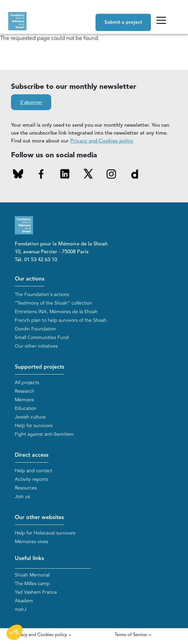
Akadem (24, 601)
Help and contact (34, 471)
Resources (26, 488)
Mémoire (24, 400)
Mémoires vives (31, 542)
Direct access (32, 455)
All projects (27, 383)
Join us (22, 497)
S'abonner (31, 103)
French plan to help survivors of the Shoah (61, 320)
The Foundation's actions (42, 294)
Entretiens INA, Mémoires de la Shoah (56, 312)
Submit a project (123, 22)
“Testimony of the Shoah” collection (53, 303)
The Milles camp (32, 584)
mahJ (21, 609)
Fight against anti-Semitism (44, 434)
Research (25, 391)
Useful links (29, 558)
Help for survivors (34, 426)
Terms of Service (131, 635)
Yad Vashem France (36, 592)
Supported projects (40, 367)
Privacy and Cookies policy (102, 141)
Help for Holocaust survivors (45, 533)
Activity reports (31, 479)
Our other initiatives (36, 346)
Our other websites (39, 518)
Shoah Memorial (32, 575)
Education (26, 408)
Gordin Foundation (35, 329)
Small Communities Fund (42, 337)
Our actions (30, 279)
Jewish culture (30, 417)
